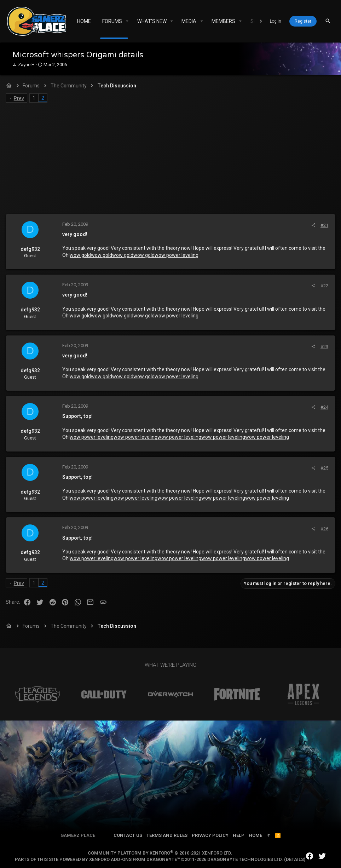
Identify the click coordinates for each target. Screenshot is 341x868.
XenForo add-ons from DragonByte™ (134, 859)
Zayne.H (26, 65)
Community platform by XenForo (160, 853)
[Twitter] (322, 856)
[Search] (328, 21)
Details (295, 859)
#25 (323, 468)
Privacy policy (210, 835)
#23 (323, 347)
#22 (323, 286)
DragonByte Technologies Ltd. (245, 859)
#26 (323, 529)
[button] (127, 21)
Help (239, 835)
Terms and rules (167, 835)
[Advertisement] (170, 161)
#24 (323, 407)
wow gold (82, 255)
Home (255, 835)
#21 (323, 225)
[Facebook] (310, 856)
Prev (20, 98)
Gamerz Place (78, 835)
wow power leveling (178, 255)
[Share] (312, 225)
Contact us (128, 835)
